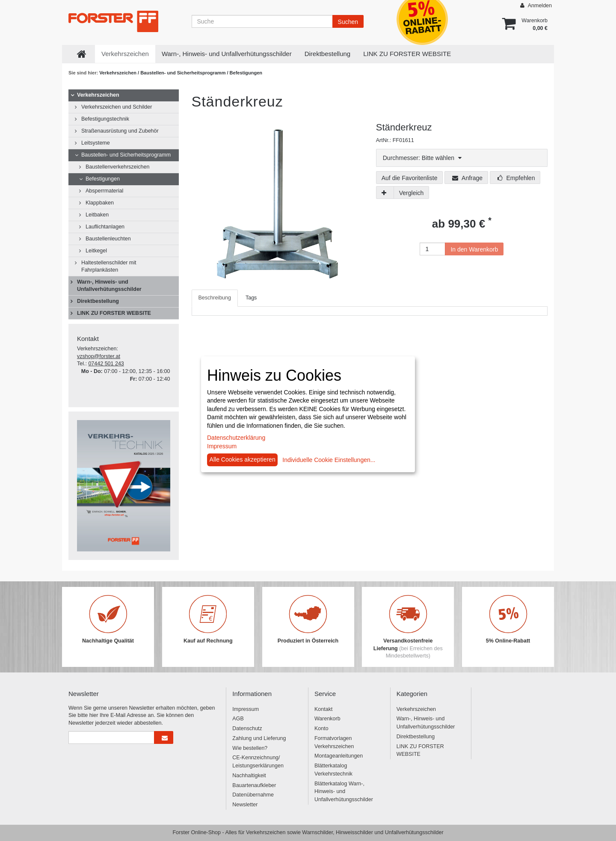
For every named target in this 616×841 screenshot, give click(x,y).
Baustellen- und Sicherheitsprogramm (184, 73)
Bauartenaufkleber (254, 785)
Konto (321, 728)
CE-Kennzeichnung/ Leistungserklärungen (258, 762)
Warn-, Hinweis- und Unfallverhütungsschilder (227, 54)
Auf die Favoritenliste (410, 178)
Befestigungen (246, 73)
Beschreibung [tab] (215, 298)
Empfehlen (516, 178)
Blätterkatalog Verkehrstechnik (333, 770)
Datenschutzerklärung (236, 438)
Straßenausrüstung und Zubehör (120, 131)
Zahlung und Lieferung (259, 738)
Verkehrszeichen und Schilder (117, 107)
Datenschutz (247, 728)
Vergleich (412, 193)
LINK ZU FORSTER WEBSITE (407, 54)
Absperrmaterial (104, 191)
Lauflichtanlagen (105, 227)
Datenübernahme (253, 795)
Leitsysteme (96, 143)
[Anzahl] (432, 249)
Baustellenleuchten (108, 239)
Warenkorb (327, 719)
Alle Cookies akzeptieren (243, 459)
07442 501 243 (106, 364)
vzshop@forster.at (99, 356)
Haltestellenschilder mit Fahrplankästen (109, 266)
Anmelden (536, 5)
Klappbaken (100, 203)
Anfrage (467, 178)
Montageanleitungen (339, 756)
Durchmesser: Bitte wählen (422, 158)
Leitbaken (97, 215)
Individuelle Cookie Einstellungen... (329, 460)
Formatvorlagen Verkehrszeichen (334, 742)
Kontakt (323, 709)
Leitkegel (96, 251)
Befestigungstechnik (105, 119)
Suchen (348, 22)
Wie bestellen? (250, 748)
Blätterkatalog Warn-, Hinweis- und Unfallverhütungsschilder (344, 792)
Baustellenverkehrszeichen (117, 167)
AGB (238, 719)
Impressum (246, 709)
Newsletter (245, 805)
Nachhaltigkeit (249, 776)
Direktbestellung (328, 54)
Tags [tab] (251, 298)
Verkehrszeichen (125, 54)
